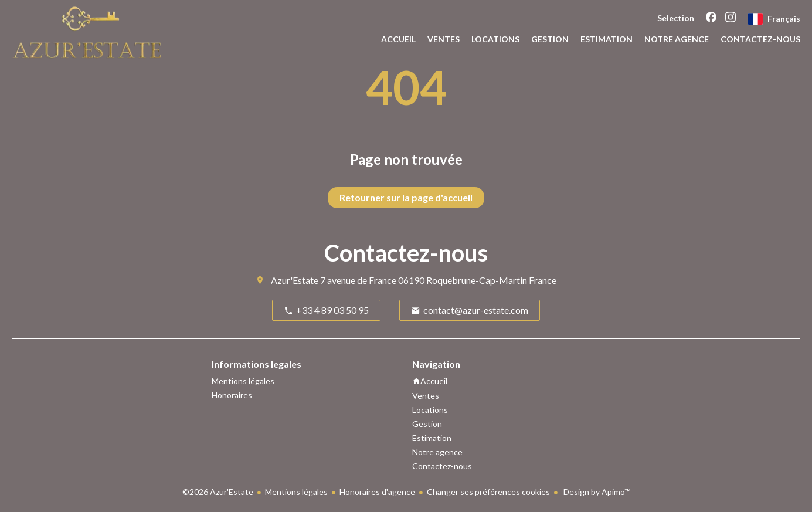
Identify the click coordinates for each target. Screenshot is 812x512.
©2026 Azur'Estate (218, 492)
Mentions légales (296, 492)
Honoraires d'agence (377, 492)
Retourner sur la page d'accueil (406, 197)
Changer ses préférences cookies (488, 492)
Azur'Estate (295, 280)
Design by (596, 492)
